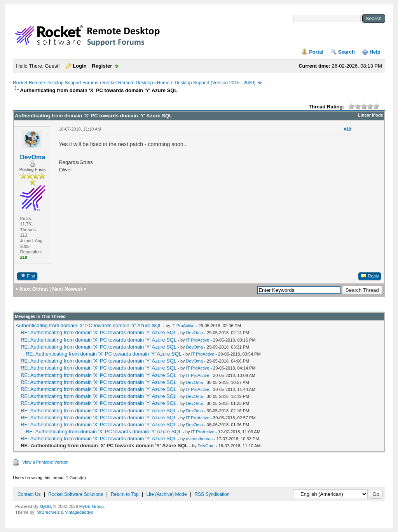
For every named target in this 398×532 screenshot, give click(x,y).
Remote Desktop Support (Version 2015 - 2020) (206, 83)
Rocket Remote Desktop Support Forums (55, 83)
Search (347, 52)
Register (102, 66)
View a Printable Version (45, 462)
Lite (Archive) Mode (167, 494)
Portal (316, 52)
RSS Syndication (212, 494)
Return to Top (125, 494)
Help (375, 52)
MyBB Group (92, 506)
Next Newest (67, 289)
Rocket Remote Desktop (127, 83)
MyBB (45, 506)
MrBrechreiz (48, 512)
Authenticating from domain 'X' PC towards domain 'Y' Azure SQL (89, 325)
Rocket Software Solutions (76, 494)
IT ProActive (183, 326)
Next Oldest (34, 289)
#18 (347, 129)
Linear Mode (371, 115)
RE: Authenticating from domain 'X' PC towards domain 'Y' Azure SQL (98, 332)
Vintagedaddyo (79, 512)
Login (79, 66)
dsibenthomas (200, 439)
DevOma (32, 157)
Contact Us (29, 494)
